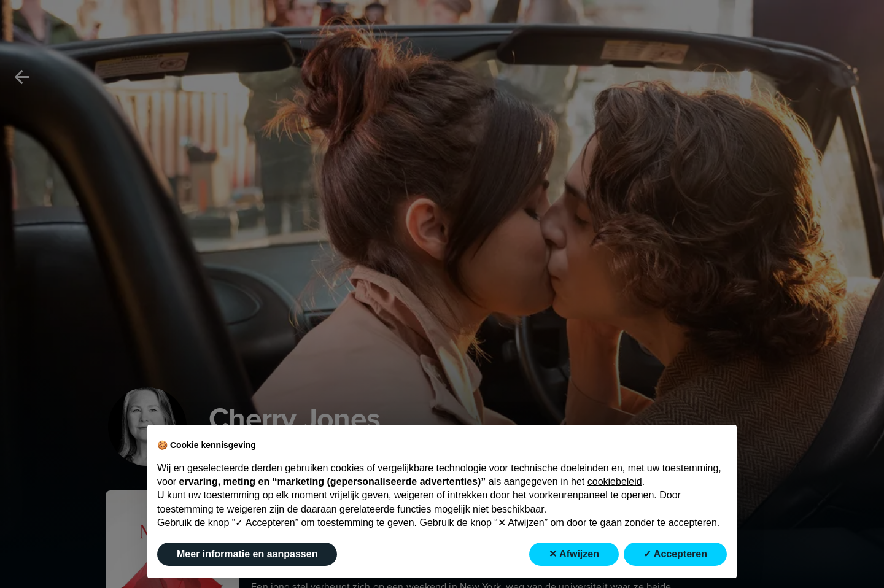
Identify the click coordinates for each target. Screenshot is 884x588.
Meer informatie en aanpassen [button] (247, 554)
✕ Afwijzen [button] (574, 554)
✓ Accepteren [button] (675, 554)
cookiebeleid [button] (615, 482)
